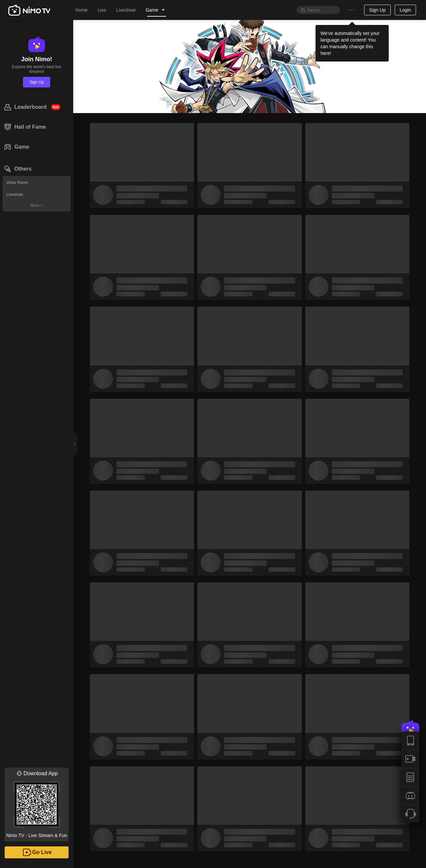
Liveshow (15, 195)
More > (37, 206)
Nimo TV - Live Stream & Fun (37, 803)
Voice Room (17, 183)
